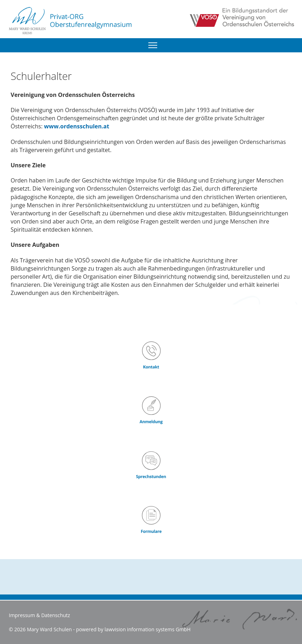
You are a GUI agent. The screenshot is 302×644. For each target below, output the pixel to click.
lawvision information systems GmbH (147, 629)
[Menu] (153, 45)
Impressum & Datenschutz (39, 615)
